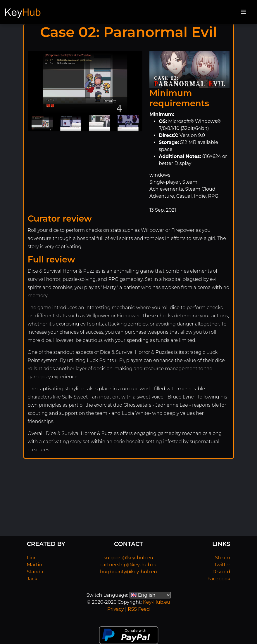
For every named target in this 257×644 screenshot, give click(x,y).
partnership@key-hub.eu (129, 565)
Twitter (222, 565)
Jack (32, 579)
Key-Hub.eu (157, 602)
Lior (31, 558)
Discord (221, 572)
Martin (35, 565)
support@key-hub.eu (128, 558)
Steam (223, 558)
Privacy (116, 609)
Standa (35, 572)
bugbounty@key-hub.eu (128, 572)
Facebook (219, 579)
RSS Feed (139, 609)
